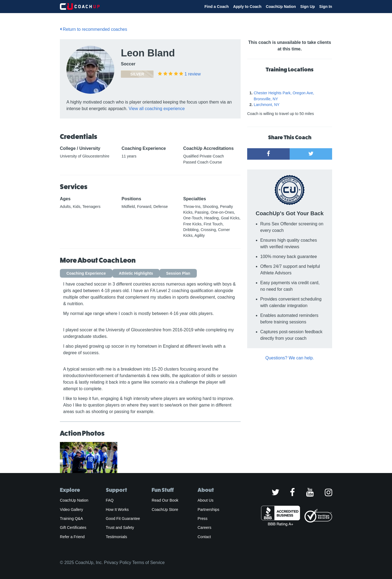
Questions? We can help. (290, 358)
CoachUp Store (165, 510)
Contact (204, 537)
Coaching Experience (86, 273)
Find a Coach (217, 7)
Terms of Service (148, 563)
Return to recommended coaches (94, 29)
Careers (205, 528)
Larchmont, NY (267, 105)
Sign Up (308, 7)
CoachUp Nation (281, 7)
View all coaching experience (157, 109)
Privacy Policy (118, 563)
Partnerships (209, 510)
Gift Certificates (73, 528)
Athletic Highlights (136, 273)
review (193, 74)
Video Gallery (71, 510)
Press (203, 519)
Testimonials (117, 537)
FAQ (110, 500)
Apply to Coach (247, 7)
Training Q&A (71, 519)
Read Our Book (165, 500)
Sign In (326, 7)
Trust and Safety (120, 528)
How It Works (117, 510)
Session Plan (178, 273)
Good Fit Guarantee (123, 519)
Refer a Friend (72, 537)
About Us (206, 500)
